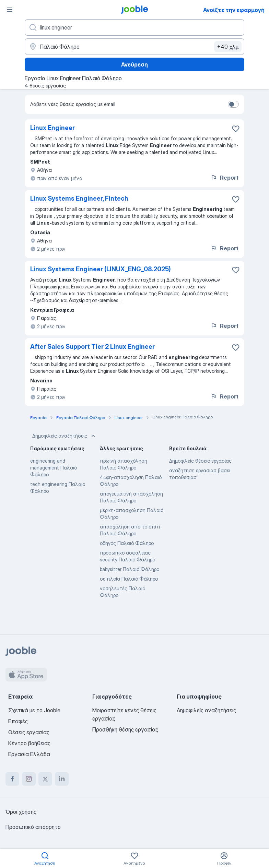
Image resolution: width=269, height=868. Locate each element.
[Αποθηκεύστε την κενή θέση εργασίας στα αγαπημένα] (236, 129)
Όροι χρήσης (21, 812)
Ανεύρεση (134, 64)
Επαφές (18, 721)
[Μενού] (10, 10)
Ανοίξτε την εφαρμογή (234, 10)
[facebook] (12, 779)
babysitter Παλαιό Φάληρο (130, 569)
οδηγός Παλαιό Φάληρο (127, 543)
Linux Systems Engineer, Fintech (79, 198)
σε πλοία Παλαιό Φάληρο (129, 579)
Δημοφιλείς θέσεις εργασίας (200, 461)
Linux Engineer (52, 128)
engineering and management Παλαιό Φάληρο (54, 468)
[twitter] (45, 779)
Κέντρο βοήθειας (29, 743)
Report (224, 178)
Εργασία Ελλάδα (29, 754)
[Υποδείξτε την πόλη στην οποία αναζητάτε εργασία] (134, 47)
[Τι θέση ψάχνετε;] (134, 27)
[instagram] (29, 779)
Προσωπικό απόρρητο (33, 827)
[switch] (233, 104)
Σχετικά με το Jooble (34, 710)
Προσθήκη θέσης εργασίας (125, 729)
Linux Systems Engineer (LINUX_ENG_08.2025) (101, 269)
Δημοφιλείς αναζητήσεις (65, 436)
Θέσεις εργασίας (29, 732)
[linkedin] (62, 779)
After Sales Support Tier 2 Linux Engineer (92, 347)
